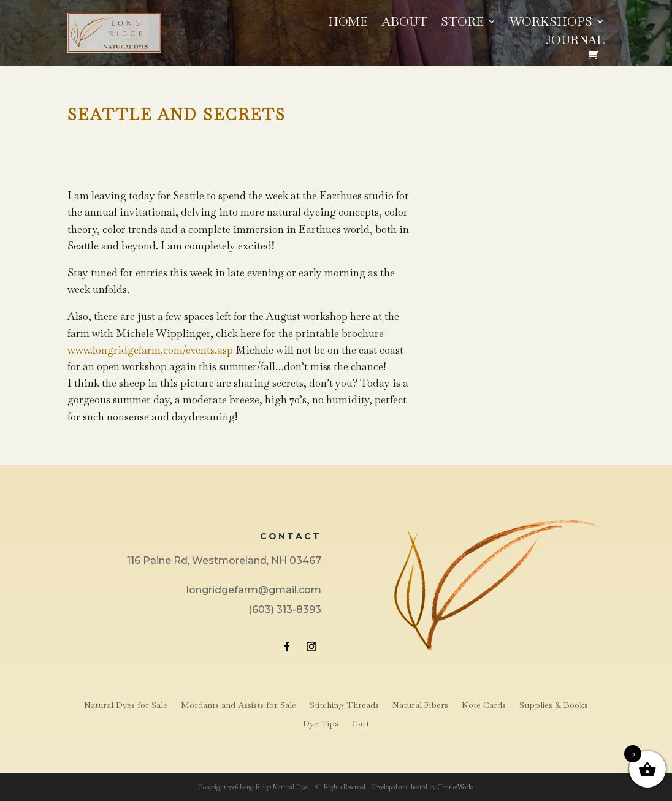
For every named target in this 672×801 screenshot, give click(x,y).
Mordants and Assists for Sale (239, 705)
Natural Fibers (420, 705)
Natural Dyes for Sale (126, 705)
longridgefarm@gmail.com (254, 590)
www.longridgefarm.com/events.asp (150, 350)
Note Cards (484, 705)
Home (348, 23)
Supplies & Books (554, 705)
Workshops (551, 23)
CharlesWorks (455, 787)
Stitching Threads (344, 705)
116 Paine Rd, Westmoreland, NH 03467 (224, 560)
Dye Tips (321, 724)
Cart (361, 724)
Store (462, 23)
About (404, 23)
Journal (575, 42)
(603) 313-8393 (285, 609)
